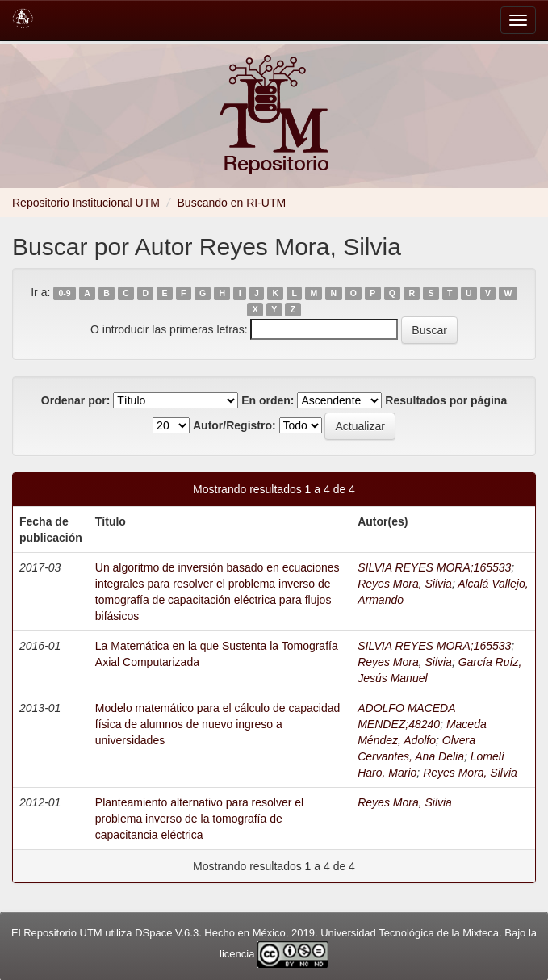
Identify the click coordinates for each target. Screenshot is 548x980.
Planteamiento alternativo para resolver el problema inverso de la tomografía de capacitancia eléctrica (199, 819)
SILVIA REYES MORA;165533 (434, 567)
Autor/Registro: (234, 425)
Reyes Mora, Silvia (405, 584)
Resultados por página (446, 400)
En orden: (268, 400)
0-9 (65, 293)
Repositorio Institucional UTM (86, 203)
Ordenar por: (76, 400)
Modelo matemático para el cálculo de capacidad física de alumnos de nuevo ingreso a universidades (218, 724)
